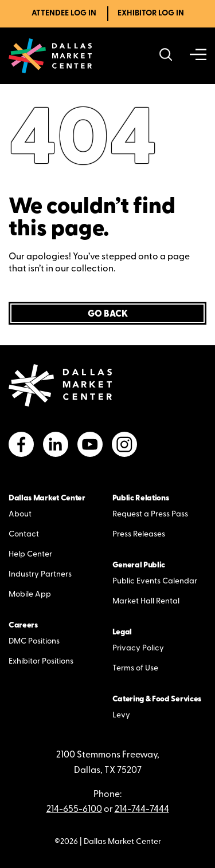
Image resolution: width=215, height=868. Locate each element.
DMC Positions (34, 642)
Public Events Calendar (155, 581)
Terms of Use (135, 668)
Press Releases (139, 534)
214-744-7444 (142, 810)
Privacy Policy (138, 648)
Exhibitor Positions (41, 662)
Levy (121, 715)
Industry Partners (40, 575)
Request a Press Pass (150, 514)
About (20, 514)
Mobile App (30, 595)
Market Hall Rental (146, 601)
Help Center (30, 555)
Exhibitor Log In (151, 13)
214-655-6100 (74, 810)
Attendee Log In (64, 13)
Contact (24, 534)
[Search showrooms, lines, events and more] (166, 56)
